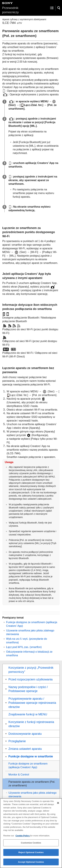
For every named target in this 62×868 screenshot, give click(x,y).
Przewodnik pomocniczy (10, 10)
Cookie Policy (23, 838)
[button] (59, 8)
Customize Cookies (31, 845)
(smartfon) (24, 647)
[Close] (58, 805)
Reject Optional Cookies (31, 855)
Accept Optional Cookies (31, 864)
